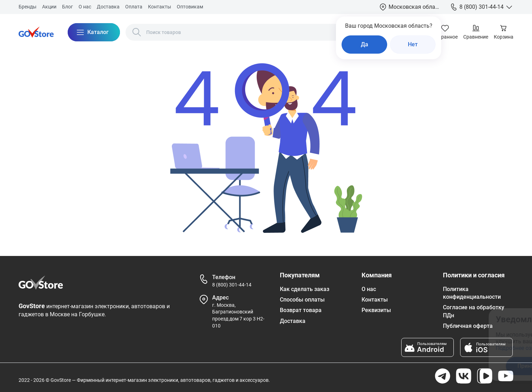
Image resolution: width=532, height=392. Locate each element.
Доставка (108, 7)
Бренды (28, 7)
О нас (85, 7)
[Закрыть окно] (490, 318)
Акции (49, 7)
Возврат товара (301, 310)
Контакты (160, 7)
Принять (398, 366)
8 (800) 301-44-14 (232, 285)
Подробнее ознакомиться (399, 348)
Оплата (134, 7)
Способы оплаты (302, 300)
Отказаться (453, 366)
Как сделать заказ (305, 289)
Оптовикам (190, 7)
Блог (68, 7)
